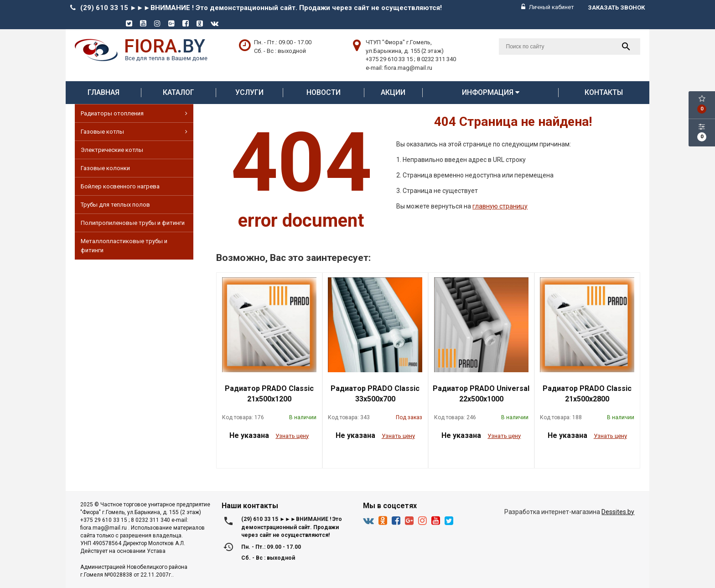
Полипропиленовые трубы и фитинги (133, 223)
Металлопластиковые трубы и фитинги (124, 246)
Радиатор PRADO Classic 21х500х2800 (587, 394)
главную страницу (500, 206)
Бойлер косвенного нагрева (120, 186)
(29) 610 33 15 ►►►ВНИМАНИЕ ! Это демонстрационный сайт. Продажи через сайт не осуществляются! (261, 8)
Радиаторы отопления (134, 114)
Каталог (179, 92)
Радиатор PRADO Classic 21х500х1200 (269, 394)
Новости (324, 92)
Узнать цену (292, 436)
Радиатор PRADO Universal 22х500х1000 (481, 394)
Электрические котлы (112, 150)
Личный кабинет (548, 7)
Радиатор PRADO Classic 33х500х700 (375, 394)
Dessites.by (618, 512)
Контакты (604, 92)
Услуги (249, 92)
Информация (491, 92)
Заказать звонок (616, 8)
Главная (104, 92)
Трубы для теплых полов (115, 205)
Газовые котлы (134, 132)
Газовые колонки (105, 168)
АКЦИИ (393, 92)
